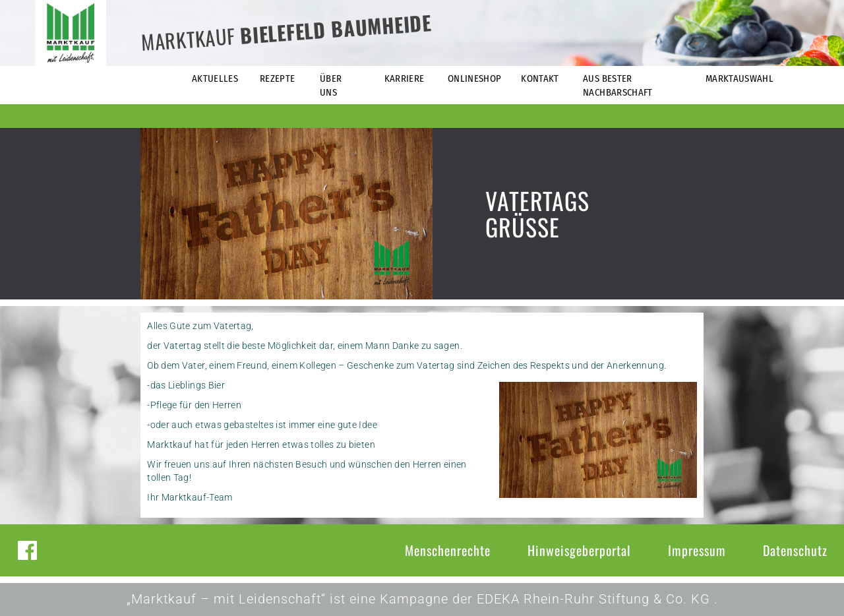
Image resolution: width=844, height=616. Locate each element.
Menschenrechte (448, 550)
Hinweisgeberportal (579, 550)
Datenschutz (795, 550)
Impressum (697, 550)
